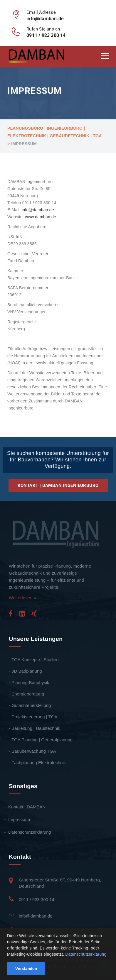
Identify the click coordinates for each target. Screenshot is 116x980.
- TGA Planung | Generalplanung (41, 740)
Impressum (19, 819)
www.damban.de (41, 217)
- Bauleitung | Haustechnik (35, 728)
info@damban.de (38, 210)
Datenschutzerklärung (30, 832)
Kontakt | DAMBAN (27, 807)
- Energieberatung (26, 694)
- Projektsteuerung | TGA (33, 717)
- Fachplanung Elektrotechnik (37, 762)
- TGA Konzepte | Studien (34, 660)
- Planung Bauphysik (29, 682)
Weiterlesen (23, 598)
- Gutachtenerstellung (30, 705)
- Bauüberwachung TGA (32, 751)
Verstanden (26, 969)
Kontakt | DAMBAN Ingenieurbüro (58, 485)
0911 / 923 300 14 (37, 899)
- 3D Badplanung (25, 671)
